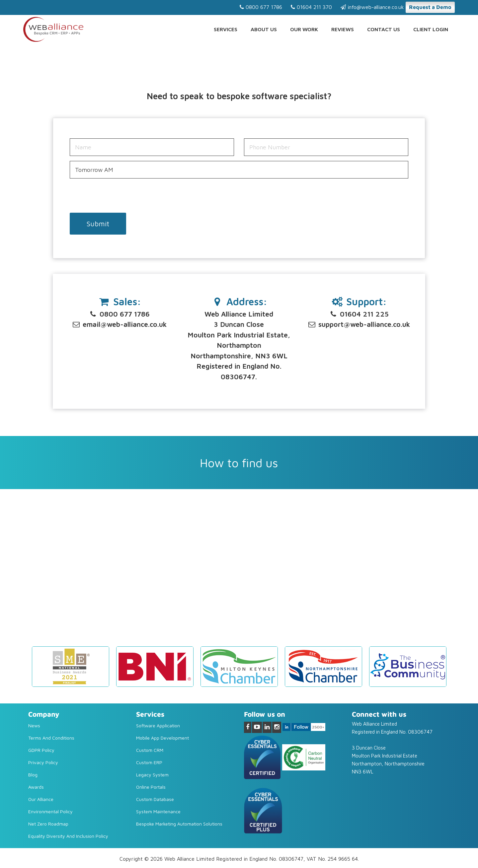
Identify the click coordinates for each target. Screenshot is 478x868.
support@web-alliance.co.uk (359, 324)
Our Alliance (41, 799)
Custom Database (155, 799)
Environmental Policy (50, 811)
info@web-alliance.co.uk (372, 7)
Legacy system (152, 775)
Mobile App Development (162, 738)
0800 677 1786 (261, 7)
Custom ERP (149, 762)
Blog (33, 775)
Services (226, 29)
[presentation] (120, 196)
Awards (36, 787)
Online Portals (151, 787)
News (34, 725)
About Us (264, 29)
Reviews (343, 29)
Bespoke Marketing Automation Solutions (179, 824)
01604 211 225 (359, 314)
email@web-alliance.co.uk (119, 324)
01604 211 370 (311, 7)
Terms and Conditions (51, 738)
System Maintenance (158, 811)
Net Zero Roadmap (48, 824)
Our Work (304, 29)
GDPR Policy (41, 750)
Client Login (431, 29)
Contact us (384, 29)
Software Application (158, 725)
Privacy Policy (43, 762)
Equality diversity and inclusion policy (68, 836)
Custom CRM (150, 750)
